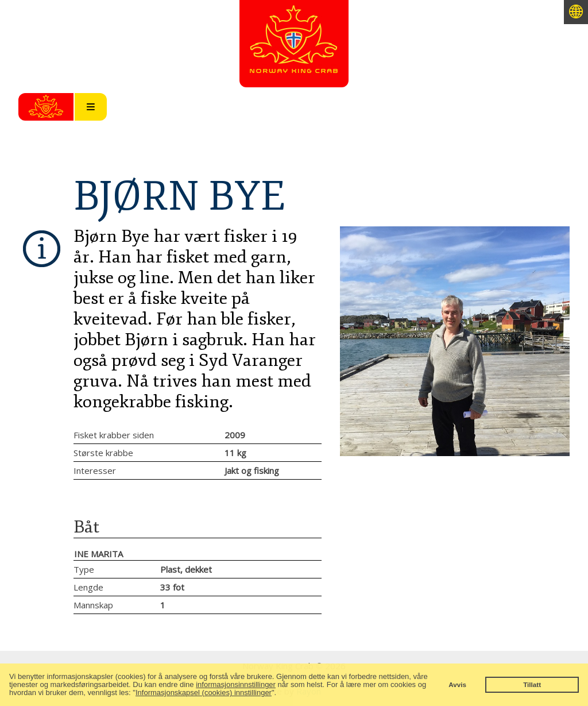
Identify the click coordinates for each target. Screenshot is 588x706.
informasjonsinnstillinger (236, 684)
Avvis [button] (457, 684)
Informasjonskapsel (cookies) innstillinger (204, 693)
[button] (280, 694)
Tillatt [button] (532, 684)
